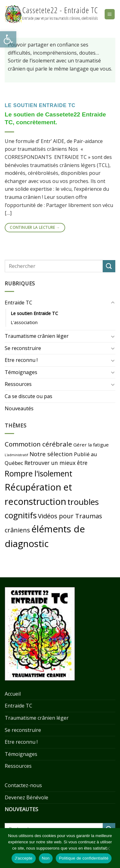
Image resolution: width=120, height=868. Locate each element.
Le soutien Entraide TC (40, 105)
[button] (8, 39)
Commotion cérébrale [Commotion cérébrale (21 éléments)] (38, 444)
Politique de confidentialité (84, 858)
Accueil (13, 694)
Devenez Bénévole (26, 797)
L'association (24, 322)
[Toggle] (113, 303)
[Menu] (110, 14)
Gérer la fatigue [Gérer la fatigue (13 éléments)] (91, 445)
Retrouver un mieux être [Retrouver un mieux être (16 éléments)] (56, 463)
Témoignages (21, 372)
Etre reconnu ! (21, 360)
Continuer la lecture (35, 227)
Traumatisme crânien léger (37, 336)
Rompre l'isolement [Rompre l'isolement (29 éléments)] (39, 473)
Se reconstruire (23, 348)
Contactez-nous (23, 785)
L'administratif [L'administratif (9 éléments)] (16, 455)
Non (46, 858)
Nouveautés (19, 408)
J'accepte (24, 858)
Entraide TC (18, 303)
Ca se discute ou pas (29, 396)
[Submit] (109, 266)
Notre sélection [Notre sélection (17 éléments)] (51, 454)
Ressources (18, 384)
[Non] (108, 850)
